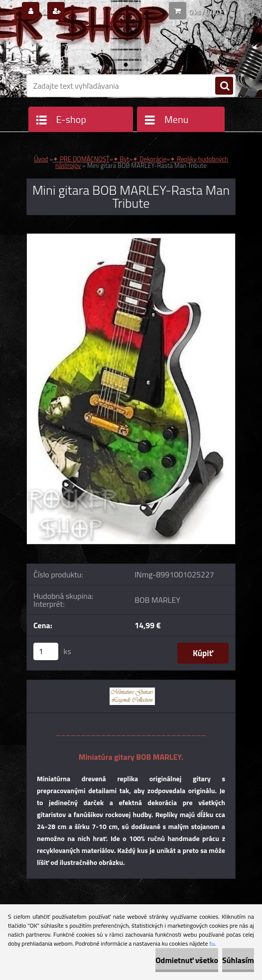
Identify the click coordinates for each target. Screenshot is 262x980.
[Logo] (95, 48)
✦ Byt (121, 159)
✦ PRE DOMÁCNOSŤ (81, 159)
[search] (224, 86)
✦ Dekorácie (149, 159)
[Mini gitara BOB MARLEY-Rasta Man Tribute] (131, 238)
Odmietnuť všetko (187, 960)
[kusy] (46, 651)
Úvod (41, 159)
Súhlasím (238, 960)
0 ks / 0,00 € (206, 12)
